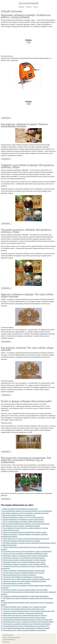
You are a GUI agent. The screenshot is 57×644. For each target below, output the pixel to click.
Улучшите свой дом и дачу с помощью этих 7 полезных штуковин (25, 607)
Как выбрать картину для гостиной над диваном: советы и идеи (24, 562)
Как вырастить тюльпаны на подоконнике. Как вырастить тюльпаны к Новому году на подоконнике (26, 460)
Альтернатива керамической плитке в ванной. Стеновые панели (24, 618)
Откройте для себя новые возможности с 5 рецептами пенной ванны (26, 596)
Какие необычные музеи (11, 530)
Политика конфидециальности (9, 639)
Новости (29, 7)
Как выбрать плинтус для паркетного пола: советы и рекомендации (25, 556)
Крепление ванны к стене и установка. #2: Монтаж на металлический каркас (28, 622)
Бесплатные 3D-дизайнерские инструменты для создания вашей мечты (26, 524)
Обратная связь (6, 642)
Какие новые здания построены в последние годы (19, 515)
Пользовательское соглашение (14, 637)
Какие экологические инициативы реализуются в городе (22, 541)
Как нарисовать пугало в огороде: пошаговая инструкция (21, 526)
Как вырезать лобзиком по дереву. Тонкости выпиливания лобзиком (24, 125)
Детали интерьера (29, 3)
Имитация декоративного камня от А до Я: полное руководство (23, 517)
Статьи (35, 7)
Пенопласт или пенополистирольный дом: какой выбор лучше (24, 609)
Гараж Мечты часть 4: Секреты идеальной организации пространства (26, 539)
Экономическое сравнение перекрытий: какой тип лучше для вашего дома (28, 620)
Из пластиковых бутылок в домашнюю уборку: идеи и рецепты (24, 573)
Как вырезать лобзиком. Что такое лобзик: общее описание (27, 349)
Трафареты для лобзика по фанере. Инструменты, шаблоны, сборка (28, 166)
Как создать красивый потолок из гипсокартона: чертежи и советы (25, 532)
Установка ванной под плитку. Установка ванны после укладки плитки (26, 626)
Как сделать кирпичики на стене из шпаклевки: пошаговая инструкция (25, 513)
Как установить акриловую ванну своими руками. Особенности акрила (26, 628)
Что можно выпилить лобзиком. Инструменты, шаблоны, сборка (26, 231)
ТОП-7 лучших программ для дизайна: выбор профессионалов (23, 522)
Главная (21, 7)
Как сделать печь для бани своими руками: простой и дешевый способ (27, 579)
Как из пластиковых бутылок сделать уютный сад (19, 575)
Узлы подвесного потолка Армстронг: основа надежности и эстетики (26, 528)
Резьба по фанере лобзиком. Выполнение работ (26, 401)
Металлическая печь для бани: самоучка (17, 583)
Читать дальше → (6, 118)
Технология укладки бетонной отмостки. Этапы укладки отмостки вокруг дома (29, 611)
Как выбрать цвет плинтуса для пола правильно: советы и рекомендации (27, 551)
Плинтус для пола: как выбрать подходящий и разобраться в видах (25, 554)
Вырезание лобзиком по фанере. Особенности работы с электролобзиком (26, 16)
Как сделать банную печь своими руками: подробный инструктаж (25, 581)
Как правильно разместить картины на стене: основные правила (25, 564)
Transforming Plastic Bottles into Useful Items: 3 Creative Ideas (23, 577)
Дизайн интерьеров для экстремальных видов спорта (20, 509)
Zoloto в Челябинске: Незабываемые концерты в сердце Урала (24, 571)
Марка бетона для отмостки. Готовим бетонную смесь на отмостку (25, 615)
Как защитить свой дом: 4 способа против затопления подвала (24, 558)
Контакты (5, 637)
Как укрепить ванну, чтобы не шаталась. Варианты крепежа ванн (25, 630)
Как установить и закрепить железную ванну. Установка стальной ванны (27, 624)
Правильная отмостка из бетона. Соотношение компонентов (23, 613)
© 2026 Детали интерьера (8, 635)
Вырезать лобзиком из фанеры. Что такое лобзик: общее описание (27, 295)
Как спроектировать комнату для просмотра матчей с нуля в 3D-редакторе (27, 511)
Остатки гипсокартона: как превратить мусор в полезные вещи (23, 520)
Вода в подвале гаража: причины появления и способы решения (25, 560)
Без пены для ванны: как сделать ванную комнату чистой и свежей (25, 590)
